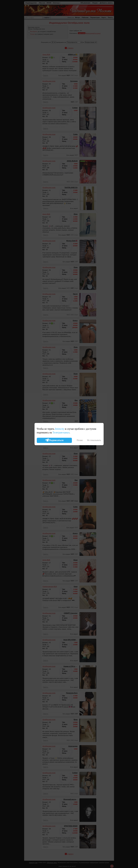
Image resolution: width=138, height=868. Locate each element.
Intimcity (60, 429)
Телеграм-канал (61, 433)
